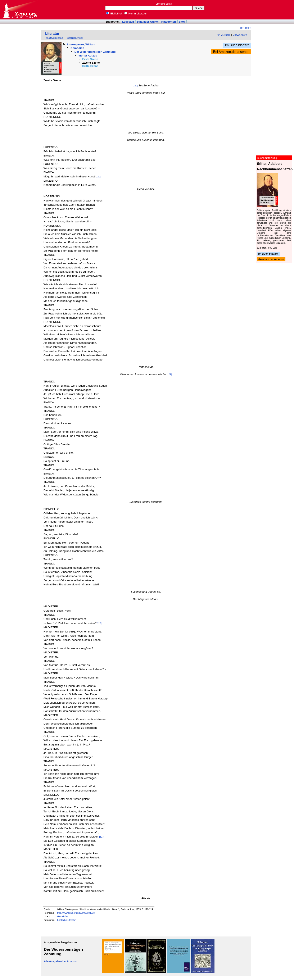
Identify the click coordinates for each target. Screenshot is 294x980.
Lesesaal (128, 22)
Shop (182, 22)
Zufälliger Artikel (148, 22)
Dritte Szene (90, 66)
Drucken (246, 28)
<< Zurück (223, 35)
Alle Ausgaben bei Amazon (61, 961)
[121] (169, 374)
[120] (135, 86)
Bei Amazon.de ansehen (231, 52)
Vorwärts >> (240, 35)
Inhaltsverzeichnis (54, 38)
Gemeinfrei (63, 916)
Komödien (77, 48)
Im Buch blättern (237, 45)
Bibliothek (114, 13)
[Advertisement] (275, 10)
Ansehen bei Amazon (271, 259)
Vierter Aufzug (88, 56)
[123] (102, 837)
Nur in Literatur (136, 13)
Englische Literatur (66, 920)
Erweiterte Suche (164, 4)
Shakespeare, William (81, 44)
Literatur (52, 34)
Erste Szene (90, 59)
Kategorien (169, 22)
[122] (99, 623)
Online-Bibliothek (20, 10)
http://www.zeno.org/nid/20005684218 (76, 913)
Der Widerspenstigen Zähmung (95, 52)
